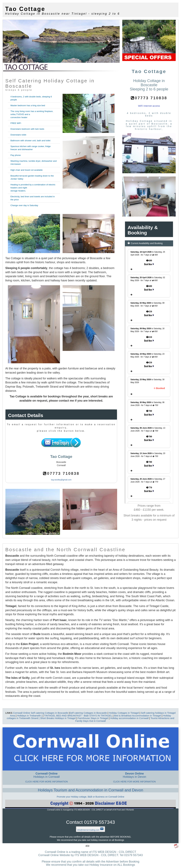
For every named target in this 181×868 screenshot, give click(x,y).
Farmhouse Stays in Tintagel (93, 718)
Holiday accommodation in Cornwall (129, 718)
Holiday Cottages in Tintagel (124, 713)
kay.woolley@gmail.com (61, 480)
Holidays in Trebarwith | (30, 716)
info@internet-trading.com (91, 830)
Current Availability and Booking (145, 243)
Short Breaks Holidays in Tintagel (58, 718)
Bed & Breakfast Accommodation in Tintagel (138, 716)
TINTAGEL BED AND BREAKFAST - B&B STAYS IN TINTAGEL (78, 716)
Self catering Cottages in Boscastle (50, 713)
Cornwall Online (22, 713)
